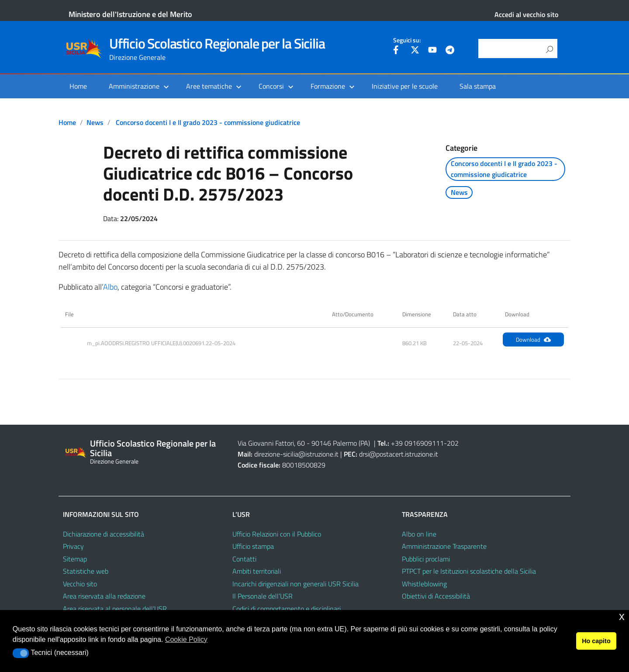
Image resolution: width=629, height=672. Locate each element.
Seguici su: (407, 40)
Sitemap (75, 559)
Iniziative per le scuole (405, 86)
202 (453, 443)
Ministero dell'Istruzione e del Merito (130, 14)
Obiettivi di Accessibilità (436, 596)
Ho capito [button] (596, 641)
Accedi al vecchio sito (526, 14)
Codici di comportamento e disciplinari (287, 609)
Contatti (244, 559)
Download (533, 339)
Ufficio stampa (253, 546)
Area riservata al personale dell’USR (115, 609)
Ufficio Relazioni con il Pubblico (277, 534)
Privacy (73, 546)
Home (78, 86)
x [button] (622, 616)
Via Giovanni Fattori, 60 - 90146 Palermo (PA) (304, 443)
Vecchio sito (80, 584)
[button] (21, 653)
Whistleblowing (424, 584)
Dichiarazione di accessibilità (104, 534)
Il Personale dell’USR (263, 596)
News (95, 122)
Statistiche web (86, 571)
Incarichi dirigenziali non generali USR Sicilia (295, 584)
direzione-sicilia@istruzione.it (296, 454)
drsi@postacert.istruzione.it (399, 454)
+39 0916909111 (417, 443)
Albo (110, 287)
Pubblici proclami (426, 559)
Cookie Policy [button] (186, 639)
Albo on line (419, 534)
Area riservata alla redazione (104, 596)
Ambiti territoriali (257, 571)
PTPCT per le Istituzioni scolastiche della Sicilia (469, 571)
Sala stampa (478, 86)
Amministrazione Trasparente (444, 546)
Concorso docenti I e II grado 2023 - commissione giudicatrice (208, 122)
